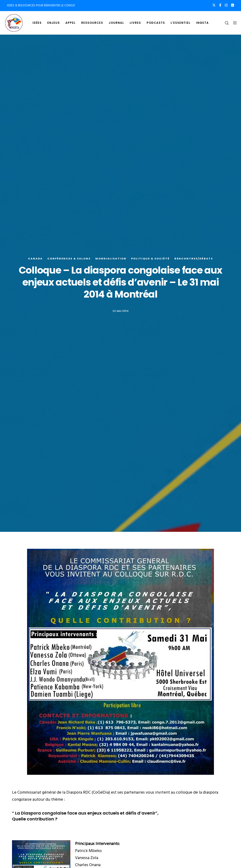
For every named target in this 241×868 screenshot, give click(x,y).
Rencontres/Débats (194, 258)
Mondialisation (111, 258)
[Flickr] (233, 5)
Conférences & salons (69, 258)
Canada (35, 258)
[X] (214, 5)
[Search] (225, 23)
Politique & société (150, 258)
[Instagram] (226, 5)
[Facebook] (220, 5)
